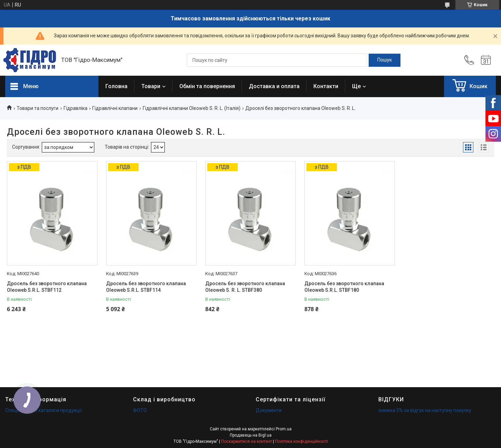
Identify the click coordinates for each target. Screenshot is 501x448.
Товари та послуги (37, 108)
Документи (269, 410)
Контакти (326, 86)
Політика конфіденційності (301, 441)
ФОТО (140, 410)
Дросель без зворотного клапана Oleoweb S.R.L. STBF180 (344, 287)
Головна (116, 86)
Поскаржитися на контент (247, 441)
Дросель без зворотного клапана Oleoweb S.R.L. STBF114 (146, 287)
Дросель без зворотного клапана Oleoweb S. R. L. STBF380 (245, 287)
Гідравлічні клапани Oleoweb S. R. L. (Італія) (192, 108)
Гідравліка (75, 108)
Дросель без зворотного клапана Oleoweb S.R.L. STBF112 (47, 287)
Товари (151, 86)
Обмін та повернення (207, 86)
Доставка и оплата (274, 86)
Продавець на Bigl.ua (251, 435)
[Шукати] (385, 60)
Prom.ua (284, 429)
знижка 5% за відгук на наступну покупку (425, 410)
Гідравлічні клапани (115, 108)
